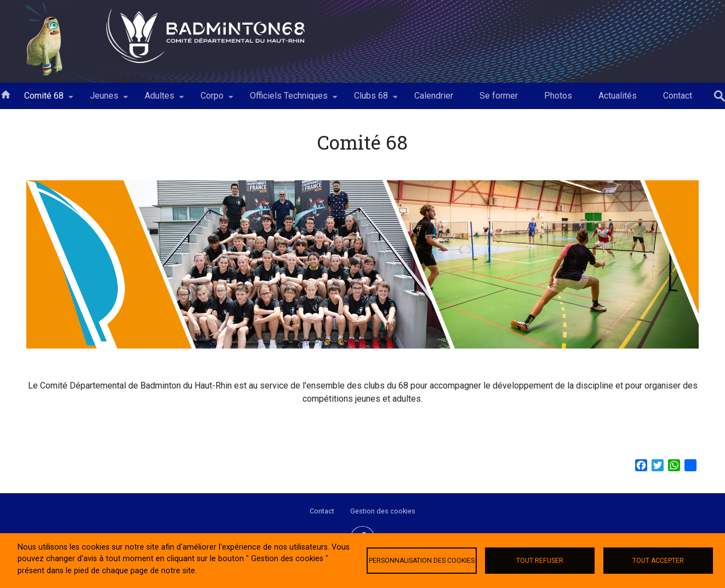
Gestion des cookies (383, 511)
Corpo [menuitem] (212, 100)
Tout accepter (658, 561)
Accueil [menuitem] (5, 94)
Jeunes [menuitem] (104, 100)
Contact (322, 511)
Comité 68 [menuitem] (44, 100)
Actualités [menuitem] (618, 96)
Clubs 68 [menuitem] (371, 100)
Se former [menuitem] (499, 96)
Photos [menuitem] (558, 96)
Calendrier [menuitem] (434, 96)
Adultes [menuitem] (159, 100)
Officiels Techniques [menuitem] (289, 100)
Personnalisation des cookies (422, 561)
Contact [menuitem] (678, 96)
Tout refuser (540, 561)
